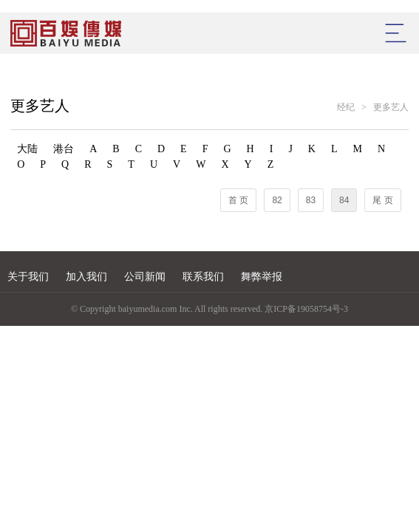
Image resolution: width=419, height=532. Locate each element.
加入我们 (86, 277)
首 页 (238, 200)
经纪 (346, 107)
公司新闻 (145, 277)
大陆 (27, 149)
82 (277, 200)
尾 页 (382, 200)
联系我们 (203, 277)
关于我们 (28, 277)
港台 (64, 149)
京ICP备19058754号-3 (306, 309)
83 (311, 200)
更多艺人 (391, 107)
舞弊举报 (262, 277)
